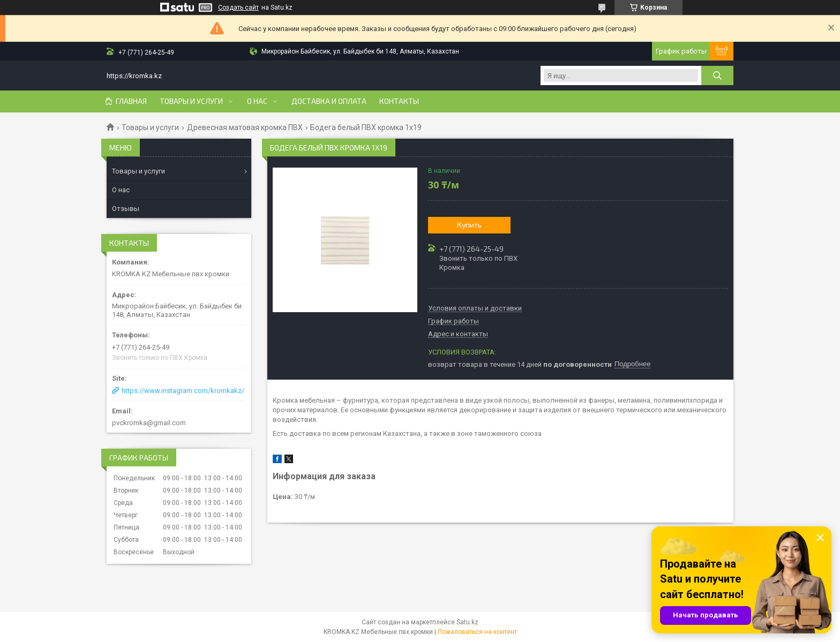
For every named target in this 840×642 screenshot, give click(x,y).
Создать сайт (238, 7)
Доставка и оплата (329, 101)
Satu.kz (467, 622)
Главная (131, 101)
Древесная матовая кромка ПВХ (245, 127)
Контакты (399, 101)
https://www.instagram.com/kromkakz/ (183, 391)
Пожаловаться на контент (477, 632)
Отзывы (126, 209)
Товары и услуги (191, 101)
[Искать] (717, 75)
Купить (469, 225)
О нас (257, 101)
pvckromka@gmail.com (149, 423)
